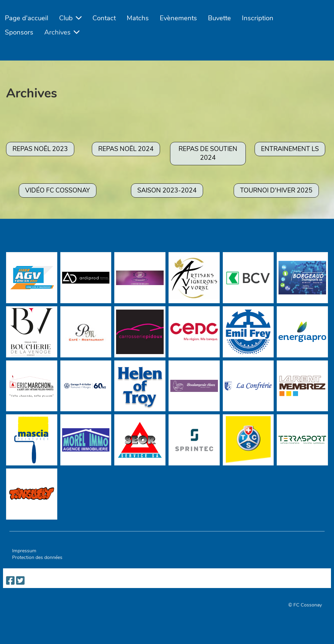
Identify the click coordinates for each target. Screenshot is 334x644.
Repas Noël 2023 (40, 149)
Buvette (219, 18)
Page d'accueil (27, 18)
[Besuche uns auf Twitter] (20, 581)
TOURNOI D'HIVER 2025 (276, 190)
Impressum (24, 551)
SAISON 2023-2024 (167, 190)
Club (70, 18)
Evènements (178, 18)
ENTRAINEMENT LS (290, 149)
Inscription (258, 18)
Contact (104, 18)
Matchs (138, 18)
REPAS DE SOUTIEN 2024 (208, 153)
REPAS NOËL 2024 (126, 149)
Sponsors (19, 32)
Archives (62, 32)
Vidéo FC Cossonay (58, 190)
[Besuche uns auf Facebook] (10, 581)
